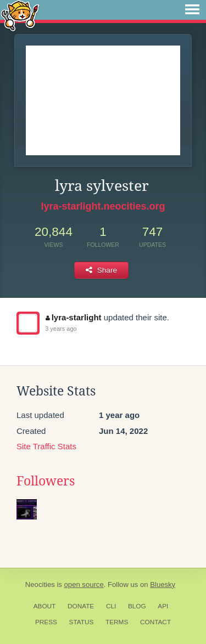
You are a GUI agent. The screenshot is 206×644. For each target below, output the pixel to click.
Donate (81, 606)
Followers (46, 481)
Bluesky (163, 584)
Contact (155, 622)
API (163, 606)
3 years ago (61, 329)
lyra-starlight (73, 317)
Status (82, 622)
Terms (117, 622)
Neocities (40, 584)
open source (84, 584)
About (45, 606)
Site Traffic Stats (46, 446)
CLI (111, 606)
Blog (137, 606)
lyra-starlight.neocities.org (103, 206)
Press (46, 622)
